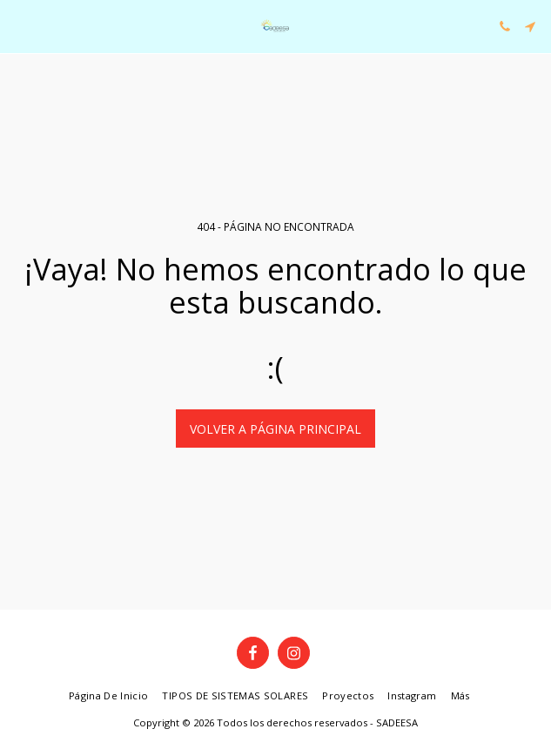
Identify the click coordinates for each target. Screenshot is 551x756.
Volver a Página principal (275, 429)
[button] (19, 26)
